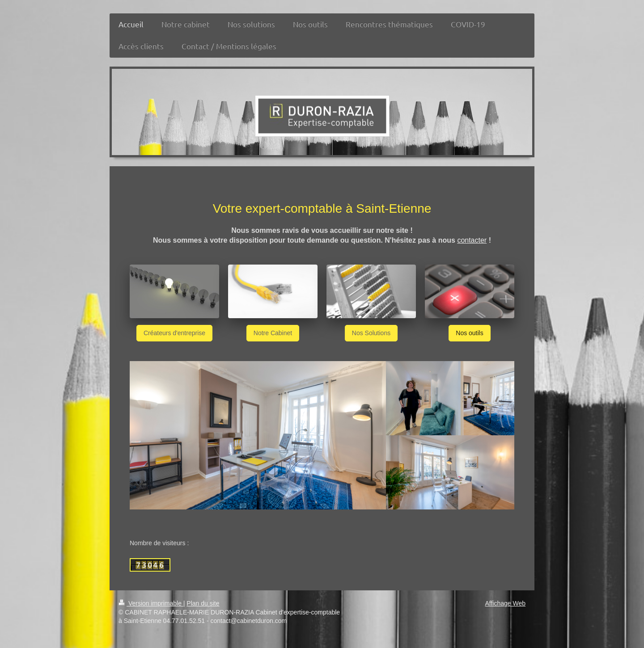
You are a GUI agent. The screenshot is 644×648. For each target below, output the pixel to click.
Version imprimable (151, 603)
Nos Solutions (371, 333)
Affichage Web (505, 603)
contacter (472, 240)
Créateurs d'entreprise (174, 333)
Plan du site (203, 603)
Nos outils (469, 333)
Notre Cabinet (273, 333)
